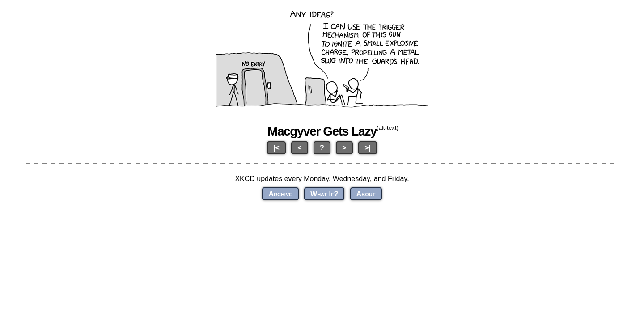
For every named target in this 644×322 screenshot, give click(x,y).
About (366, 194)
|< (276, 148)
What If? (324, 194)
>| (368, 148)
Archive (280, 194)
